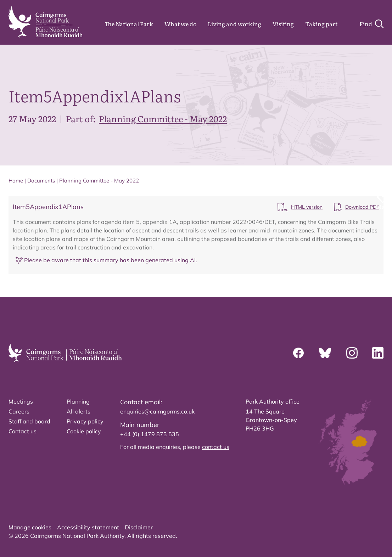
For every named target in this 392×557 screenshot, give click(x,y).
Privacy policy (85, 421)
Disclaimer (139, 527)
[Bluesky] (325, 353)
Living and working (234, 24)
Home (16, 181)
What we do (180, 24)
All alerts (79, 411)
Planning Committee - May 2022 (163, 119)
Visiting (283, 24)
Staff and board (29, 421)
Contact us (23, 431)
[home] (46, 22)
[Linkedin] (378, 353)
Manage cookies (30, 527)
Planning (78, 401)
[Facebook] (298, 353)
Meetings (21, 401)
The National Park (129, 24)
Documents (41, 181)
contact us (216, 447)
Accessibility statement (88, 527)
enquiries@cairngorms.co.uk (157, 411)
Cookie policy (84, 431)
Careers (19, 411)
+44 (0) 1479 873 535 (150, 434)
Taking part (321, 24)
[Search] (371, 24)
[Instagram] (352, 353)
